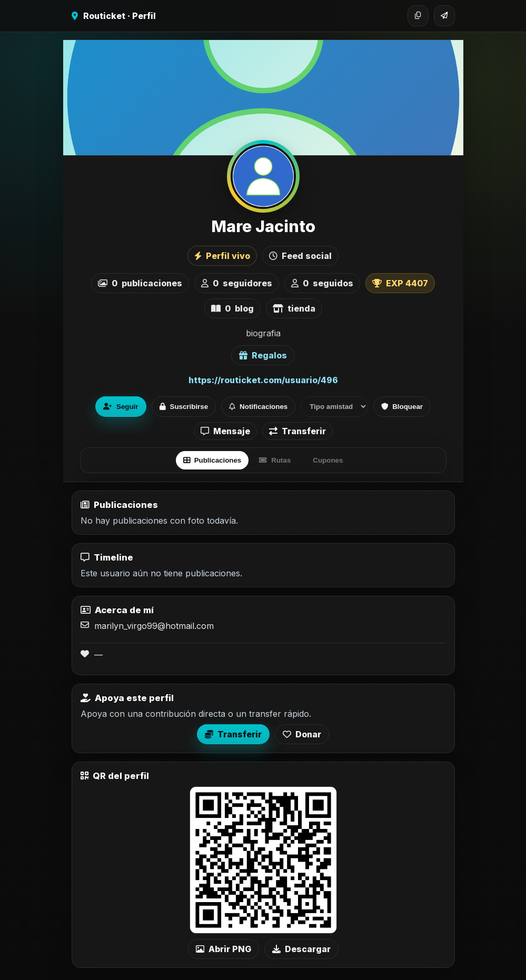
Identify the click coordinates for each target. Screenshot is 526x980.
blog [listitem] (232, 308)
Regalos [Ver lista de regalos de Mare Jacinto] (263, 355)
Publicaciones (212, 460)
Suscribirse (184, 407)
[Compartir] (444, 16)
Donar (302, 734)
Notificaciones (258, 407)
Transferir (297, 431)
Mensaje (225, 431)
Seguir (121, 407)
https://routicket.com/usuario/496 (263, 380)
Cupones (328, 460)
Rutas (275, 460)
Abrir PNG (224, 949)
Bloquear (402, 407)
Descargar (301, 949)
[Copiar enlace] (418, 16)
